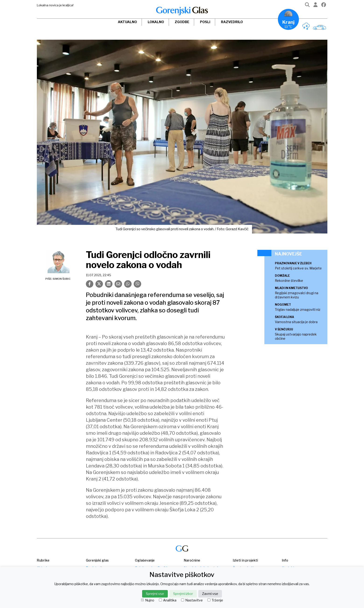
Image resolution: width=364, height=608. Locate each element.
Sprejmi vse (155, 594)
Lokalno (156, 22)
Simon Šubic (62, 279)
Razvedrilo (232, 22)
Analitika (168, 600)
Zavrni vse (210, 594)
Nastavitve (192, 600)
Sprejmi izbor (183, 594)
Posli (205, 22)
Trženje (215, 600)
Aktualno (127, 22)
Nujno (148, 600)
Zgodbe (182, 22)
